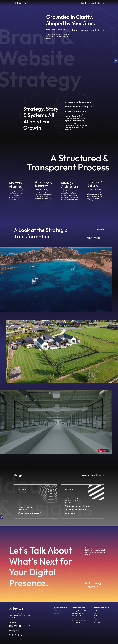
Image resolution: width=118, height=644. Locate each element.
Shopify (96, 618)
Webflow (96, 616)
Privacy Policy (21, 639)
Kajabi (95, 620)
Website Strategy (57, 614)
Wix (95, 613)
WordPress (97, 611)
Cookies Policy (29, 639)
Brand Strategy (56, 611)
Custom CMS (97, 623)
